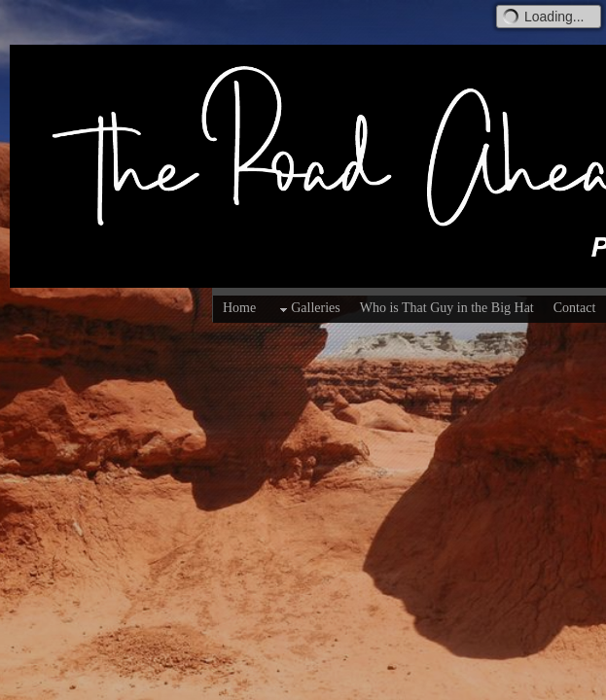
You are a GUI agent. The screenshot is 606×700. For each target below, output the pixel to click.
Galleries (308, 309)
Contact (575, 308)
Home (239, 308)
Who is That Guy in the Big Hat (447, 308)
